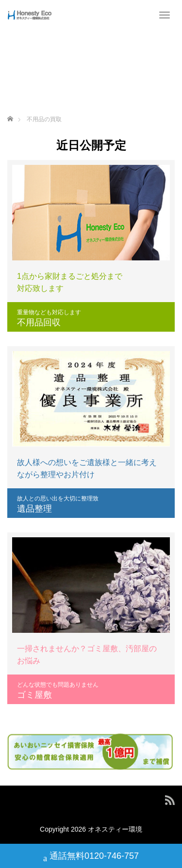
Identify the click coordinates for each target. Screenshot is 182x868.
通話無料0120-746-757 (91, 857)
